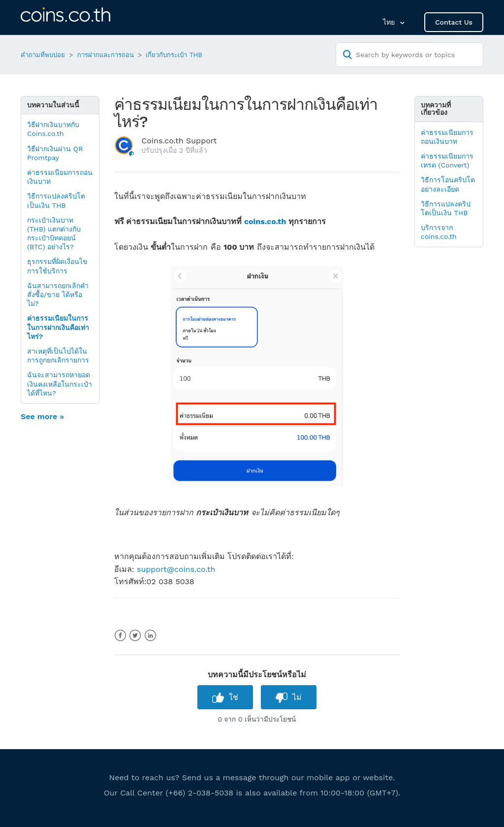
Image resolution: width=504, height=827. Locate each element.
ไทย (390, 22)
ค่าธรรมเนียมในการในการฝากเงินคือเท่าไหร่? (58, 327)
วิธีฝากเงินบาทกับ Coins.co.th (53, 129)
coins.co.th (265, 221)
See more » (42, 416)
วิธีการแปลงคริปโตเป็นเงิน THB (56, 200)
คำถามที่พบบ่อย (43, 55)
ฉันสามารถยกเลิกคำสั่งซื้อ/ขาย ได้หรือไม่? (58, 295)
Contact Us (454, 22)
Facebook (120, 636)
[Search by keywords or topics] (409, 55)
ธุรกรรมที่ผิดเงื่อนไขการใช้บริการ (57, 266)
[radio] (225, 697)
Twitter (135, 636)
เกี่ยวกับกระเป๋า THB (174, 55)
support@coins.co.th (176, 569)
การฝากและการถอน (106, 55)
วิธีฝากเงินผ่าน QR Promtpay (55, 153)
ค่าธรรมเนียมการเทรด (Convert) (447, 161)
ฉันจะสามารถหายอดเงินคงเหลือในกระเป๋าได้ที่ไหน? (60, 384)
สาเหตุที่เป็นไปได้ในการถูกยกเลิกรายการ (58, 356)
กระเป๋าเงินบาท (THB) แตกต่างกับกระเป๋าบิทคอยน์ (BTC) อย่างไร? (54, 234)
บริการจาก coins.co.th (439, 232)
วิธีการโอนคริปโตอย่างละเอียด (448, 184)
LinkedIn (150, 636)
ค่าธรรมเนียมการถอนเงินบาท (60, 177)
